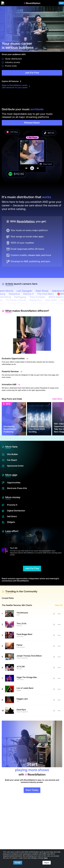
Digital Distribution (13, 511)
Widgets (8, 522)
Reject (47, 863)
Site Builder (10, 454)
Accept (18, 863)
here (46, 858)
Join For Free (32, 73)
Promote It (10, 505)
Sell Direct (9, 517)
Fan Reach (9, 460)
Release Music (32, 123)
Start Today (32, 790)
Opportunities (11, 483)
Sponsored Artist (13, 466)
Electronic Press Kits (14, 488)
